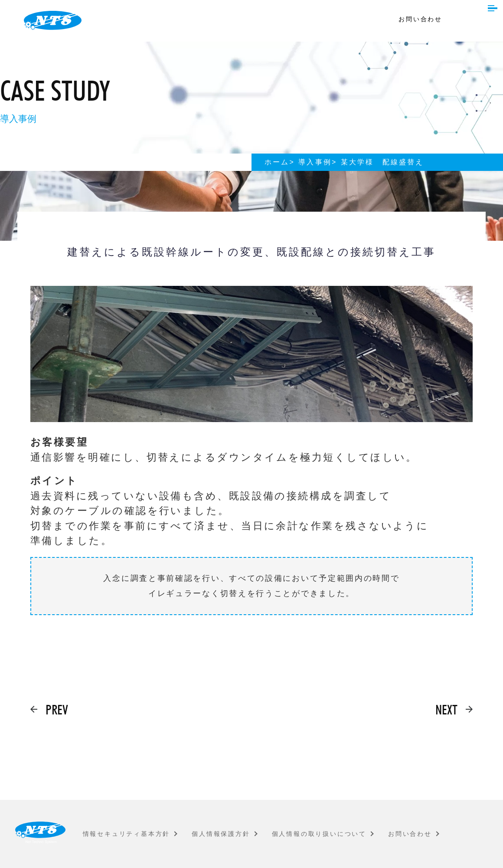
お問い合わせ (420, 19)
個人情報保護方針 (221, 834)
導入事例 (315, 162)
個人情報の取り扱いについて (319, 834)
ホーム (277, 162)
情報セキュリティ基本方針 (127, 834)
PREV (57, 709)
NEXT (446, 709)
